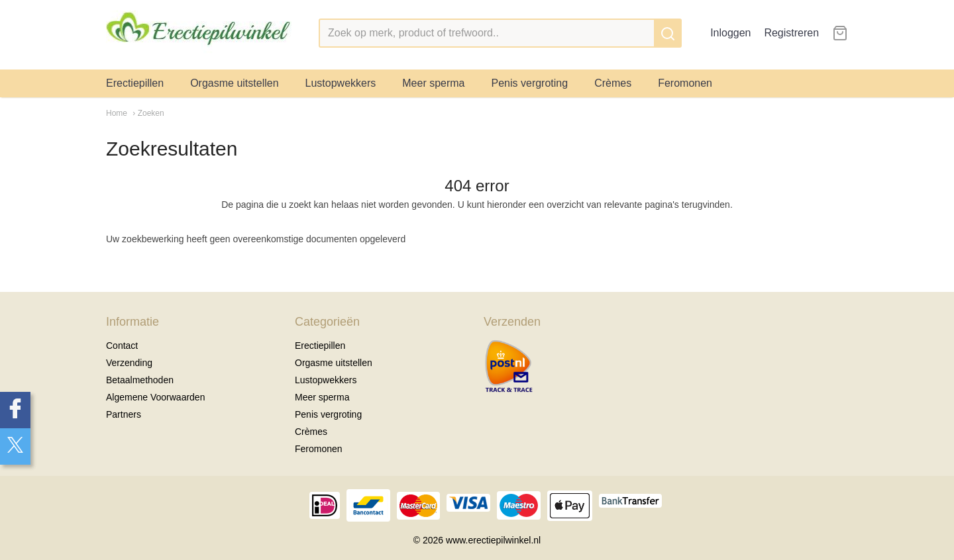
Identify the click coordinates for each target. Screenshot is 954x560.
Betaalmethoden (140, 380)
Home (117, 113)
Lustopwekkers (341, 83)
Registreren (791, 33)
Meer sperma (433, 83)
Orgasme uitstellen (234, 83)
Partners (124, 414)
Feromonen (685, 83)
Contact (122, 346)
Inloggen (730, 33)
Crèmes (613, 83)
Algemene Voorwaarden (155, 397)
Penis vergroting (530, 83)
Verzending (129, 363)
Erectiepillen (135, 83)
